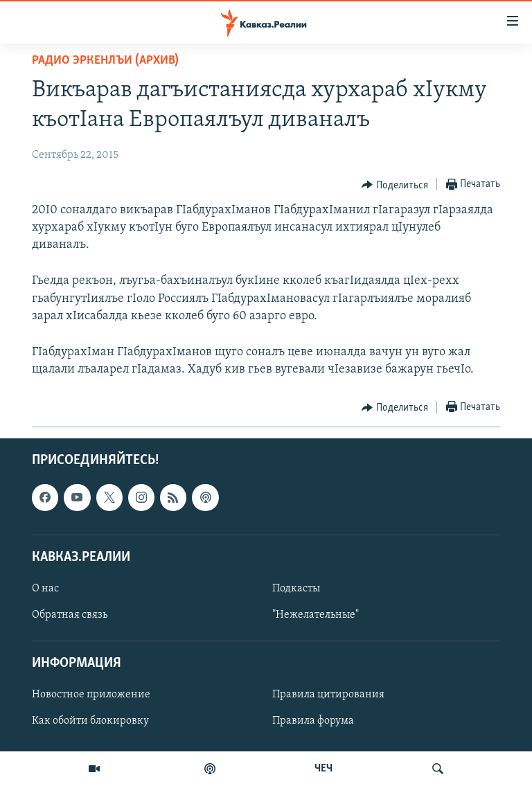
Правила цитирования (328, 695)
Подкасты (296, 589)
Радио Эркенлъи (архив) (105, 61)
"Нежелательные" (316, 615)
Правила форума (313, 722)
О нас (45, 589)
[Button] (395, 185)
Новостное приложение (91, 695)
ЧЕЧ (323, 769)
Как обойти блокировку (90, 722)
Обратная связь (70, 615)
